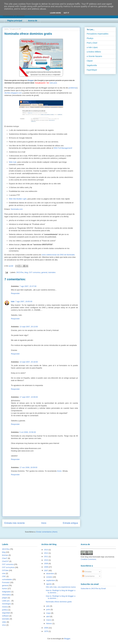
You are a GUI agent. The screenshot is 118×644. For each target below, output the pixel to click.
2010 (46, 560)
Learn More (55, 13)
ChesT (5, 558)
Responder (15, 293)
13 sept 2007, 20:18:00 (29, 362)
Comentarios (88, 576)
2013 (46, 550)
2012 (46, 553)
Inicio (44, 523)
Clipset (90, 61)
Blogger (31, 80)
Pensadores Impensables (98, 34)
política (5, 610)
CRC (4, 576)
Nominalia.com (17, 209)
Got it (66, 13)
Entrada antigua (70, 523)
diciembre (50, 574)
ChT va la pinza (8, 567)
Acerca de (33, 21)
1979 (46, 631)
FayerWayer (92, 70)
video (4, 622)
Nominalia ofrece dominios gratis (59, 602)
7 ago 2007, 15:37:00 (28, 286)
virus (4, 625)
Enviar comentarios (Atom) (47, 532)
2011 (46, 556)
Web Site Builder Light (18, 199)
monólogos (6, 604)
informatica (6, 595)
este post (53, 83)
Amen (59, 471)
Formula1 (6, 582)
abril (48, 616)
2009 (46, 563)
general (44, 272)
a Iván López (92, 47)
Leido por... (6, 601)
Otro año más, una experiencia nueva (61, 587)
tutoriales (52, 272)
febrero (49, 623)
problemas (73, 88)
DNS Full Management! (63, 148)
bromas (5, 555)
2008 (46, 567)
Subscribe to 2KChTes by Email (93, 588)
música (5, 607)
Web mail (13, 162)
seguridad (6, 613)
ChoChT (5, 561)
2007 (46, 570)
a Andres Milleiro (94, 52)
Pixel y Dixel (92, 43)
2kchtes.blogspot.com (13, 93)
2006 (46, 628)
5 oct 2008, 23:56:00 (28, 432)
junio (48, 609)
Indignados (6, 592)
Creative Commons (88, 559)
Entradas (87, 572)
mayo (49, 613)
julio (48, 606)
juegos (5, 598)
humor (5, 588)
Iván (13, 301)
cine (4, 573)
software (5, 616)
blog (26, 272)
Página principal (15, 21)
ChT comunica (35, 272)
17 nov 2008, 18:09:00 (28, 467)
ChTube (5, 570)
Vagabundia (92, 65)
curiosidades (7, 579)
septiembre (51, 580)
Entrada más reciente (15, 523)
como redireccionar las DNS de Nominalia (58, 255)
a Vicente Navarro (94, 56)
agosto (49, 584)
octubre (49, 577)
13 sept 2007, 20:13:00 (29, 327)
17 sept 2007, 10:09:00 (29, 397)
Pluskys (90, 38)
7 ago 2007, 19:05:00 (24, 301)
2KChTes (20, 272)
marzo (49, 620)
